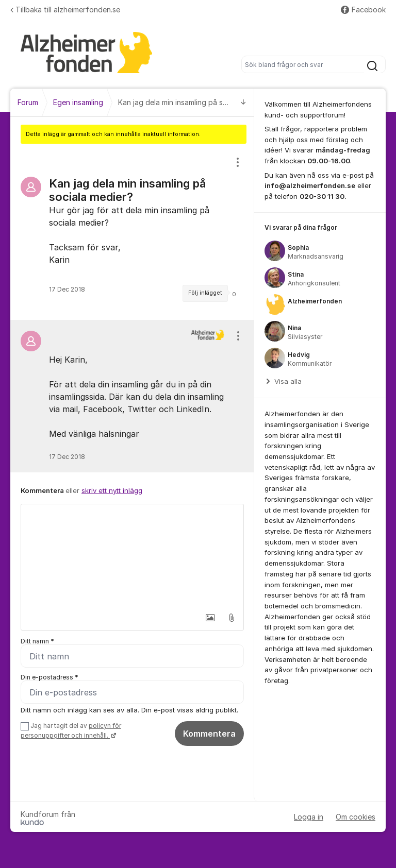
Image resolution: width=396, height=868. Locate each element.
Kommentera (209, 734)
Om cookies (356, 817)
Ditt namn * (37, 641)
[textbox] (132, 556)
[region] (132, 232)
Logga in (309, 817)
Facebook (363, 10)
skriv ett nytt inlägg (112, 490)
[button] (210, 618)
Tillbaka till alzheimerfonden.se (65, 10)
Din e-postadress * (49, 677)
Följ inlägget (205, 293)
